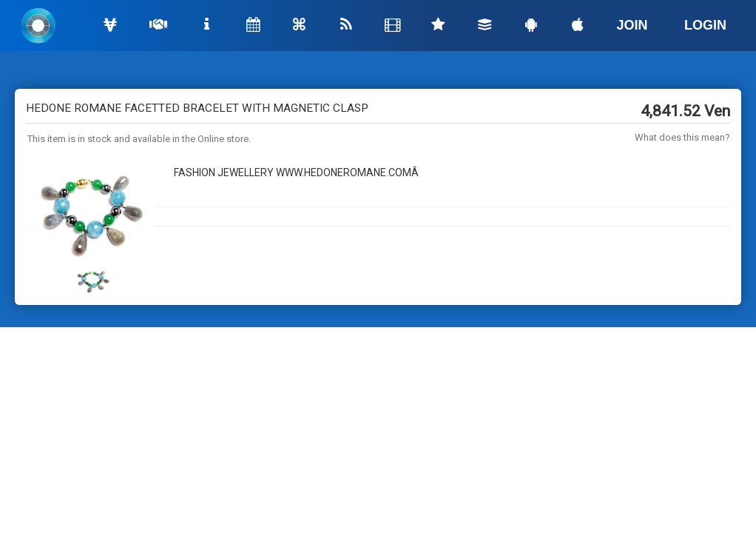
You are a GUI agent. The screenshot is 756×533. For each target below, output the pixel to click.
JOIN (632, 25)
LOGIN (705, 25)
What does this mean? (682, 137)
